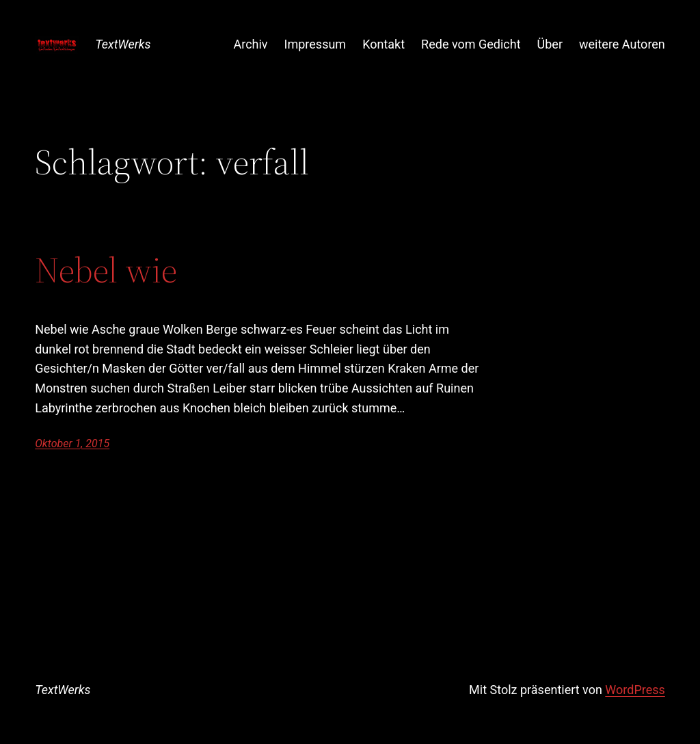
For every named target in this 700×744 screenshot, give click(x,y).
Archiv (250, 44)
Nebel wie (106, 270)
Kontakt (383, 44)
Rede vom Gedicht (471, 44)
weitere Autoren (622, 44)
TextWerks (123, 44)
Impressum (315, 44)
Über (550, 44)
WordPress (635, 690)
